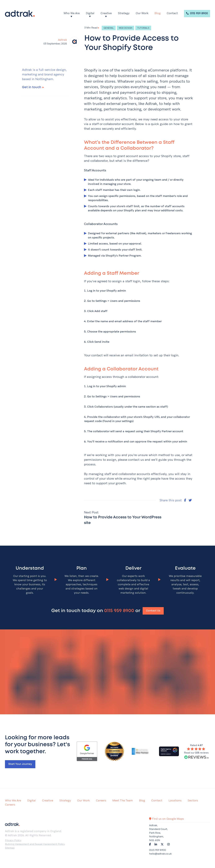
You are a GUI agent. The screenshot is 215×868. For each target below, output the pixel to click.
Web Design (125, 28)
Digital (90, 13)
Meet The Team (123, 800)
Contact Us (153, 611)
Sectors (193, 800)
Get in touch (33, 87)
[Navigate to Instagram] (168, 844)
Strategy (124, 13)
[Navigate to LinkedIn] (156, 844)
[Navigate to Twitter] (162, 844)
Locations (175, 800)
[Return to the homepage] (20, 13)
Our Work (142, 13)
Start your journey (20, 764)
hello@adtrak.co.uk (160, 854)
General (109, 28)
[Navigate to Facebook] (150, 844)
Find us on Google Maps (167, 819)
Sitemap (10, 848)
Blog (158, 13)
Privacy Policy (13, 840)
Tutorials (143, 28)
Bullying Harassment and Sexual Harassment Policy (35, 844)
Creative (106, 13)
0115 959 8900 (197, 13)
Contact (172, 13)
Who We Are (72, 13)
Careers (101, 800)
